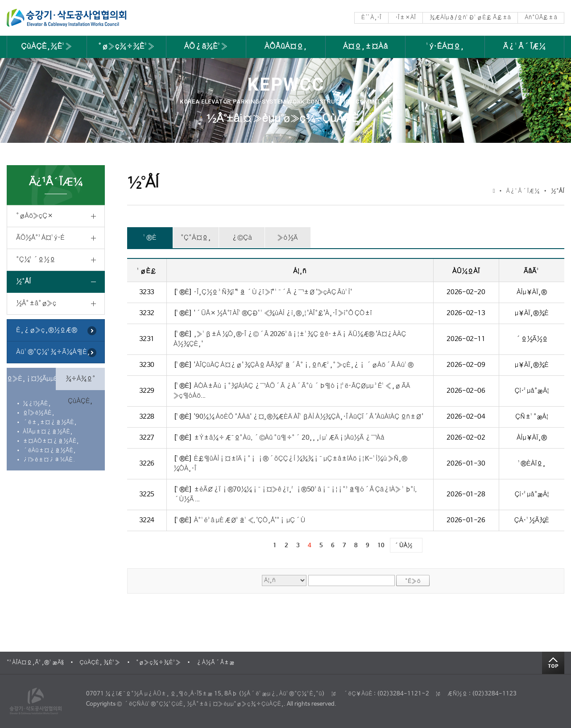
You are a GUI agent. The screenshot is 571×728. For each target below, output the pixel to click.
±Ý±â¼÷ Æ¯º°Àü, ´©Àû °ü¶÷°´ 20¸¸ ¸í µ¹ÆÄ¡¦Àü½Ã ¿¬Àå (289, 438)
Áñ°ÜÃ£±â (541, 18)
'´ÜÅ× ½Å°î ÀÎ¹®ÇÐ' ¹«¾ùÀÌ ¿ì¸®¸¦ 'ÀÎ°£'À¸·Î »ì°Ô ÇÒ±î (283, 313)
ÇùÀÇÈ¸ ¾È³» (100, 663)
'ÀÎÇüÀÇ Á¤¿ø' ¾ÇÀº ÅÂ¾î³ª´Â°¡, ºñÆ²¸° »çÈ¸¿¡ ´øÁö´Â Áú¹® (303, 365)
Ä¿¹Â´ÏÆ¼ (525, 47)
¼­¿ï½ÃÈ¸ (37, 404)
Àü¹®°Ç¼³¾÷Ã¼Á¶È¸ (53, 352)
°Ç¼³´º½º (35, 260)
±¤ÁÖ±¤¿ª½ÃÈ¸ (51, 441)
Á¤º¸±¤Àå (366, 47)
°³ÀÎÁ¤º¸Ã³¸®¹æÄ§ (35, 663)
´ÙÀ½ (403, 546)
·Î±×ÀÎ (405, 18)
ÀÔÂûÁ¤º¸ (286, 47)
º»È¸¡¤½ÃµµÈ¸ (31, 379)
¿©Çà (242, 238)
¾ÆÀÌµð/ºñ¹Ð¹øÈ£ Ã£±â (470, 18)
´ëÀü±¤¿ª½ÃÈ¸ (49, 451)
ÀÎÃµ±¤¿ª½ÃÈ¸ (48, 432)
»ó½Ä (288, 238)
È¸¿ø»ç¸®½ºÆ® (47, 330)
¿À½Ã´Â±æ (215, 663)
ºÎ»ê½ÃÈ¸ (39, 413)
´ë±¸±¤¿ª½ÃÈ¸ (50, 422)
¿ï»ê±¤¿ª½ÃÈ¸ (49, 460)
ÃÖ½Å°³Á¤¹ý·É (40, 238)
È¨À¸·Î (371, 18)
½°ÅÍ (23, 281)
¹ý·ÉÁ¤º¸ (445, 47)
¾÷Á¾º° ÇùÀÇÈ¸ (81, 383)
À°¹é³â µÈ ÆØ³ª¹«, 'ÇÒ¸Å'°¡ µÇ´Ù (249, 520)
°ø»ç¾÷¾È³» (126, 47)
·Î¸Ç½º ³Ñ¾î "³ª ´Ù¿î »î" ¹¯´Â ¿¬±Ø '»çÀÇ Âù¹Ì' (273, 292)
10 (381, 546)
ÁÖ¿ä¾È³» (206, 47)
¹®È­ (150, 238)
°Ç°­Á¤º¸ (196, 238)
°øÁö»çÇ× (34, 216)
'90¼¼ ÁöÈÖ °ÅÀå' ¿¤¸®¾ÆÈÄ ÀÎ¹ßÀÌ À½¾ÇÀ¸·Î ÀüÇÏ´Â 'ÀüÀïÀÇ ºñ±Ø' (308, 417)
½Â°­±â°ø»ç (36, 303)
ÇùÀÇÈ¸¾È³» (47, 47)
